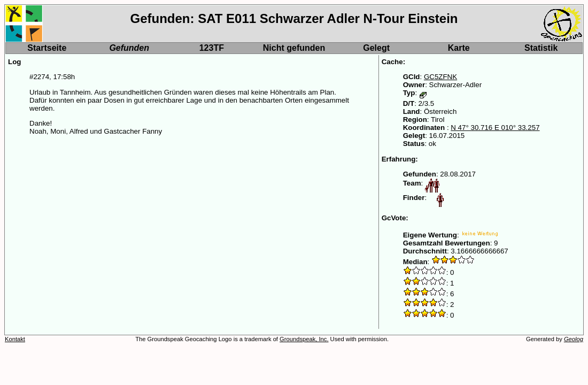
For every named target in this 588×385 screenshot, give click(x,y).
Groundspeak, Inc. (304, 339)
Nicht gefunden (294, 48)
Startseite (47, 48)
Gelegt (376, 48)
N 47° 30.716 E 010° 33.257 (495, 128)
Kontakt (15, 339)
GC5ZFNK (440, 77)
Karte (459, 48)
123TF (212, 48)
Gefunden (129, 48)
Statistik (541, 48)
